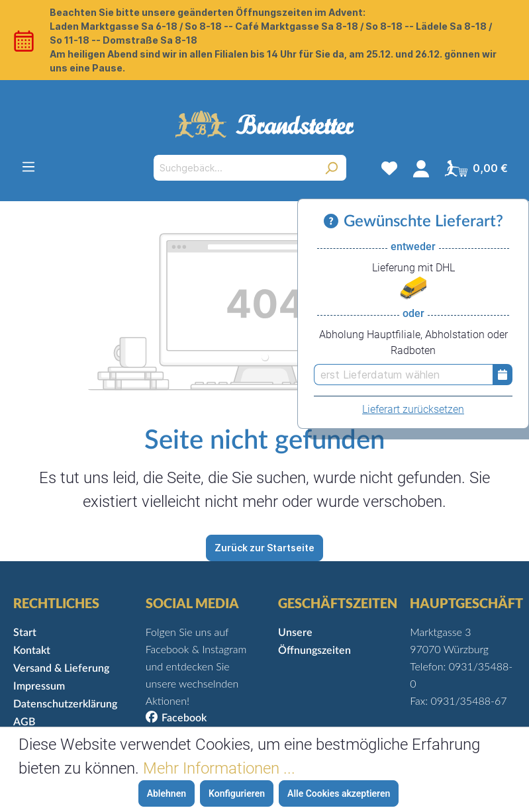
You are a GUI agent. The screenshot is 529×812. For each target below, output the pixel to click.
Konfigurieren (237, 793)
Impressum (39, 686)
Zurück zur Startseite (264, 548)
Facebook (184, 718)
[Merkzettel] (389, 168)
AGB (24, 722)
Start (25, 633)
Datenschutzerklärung (65, 704)
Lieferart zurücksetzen (413, 409)
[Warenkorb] (476, 168)
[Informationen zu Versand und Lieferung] (334, 222)
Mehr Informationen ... (219, 768)
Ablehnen (167, 793)
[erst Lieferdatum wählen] (403, 375)
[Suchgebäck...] (235, 168)
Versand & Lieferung (61, 668)
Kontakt (32, 651)
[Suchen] (331, 168)
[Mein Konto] (421, 168)
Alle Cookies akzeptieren (339, 793)
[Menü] (28, 167)
